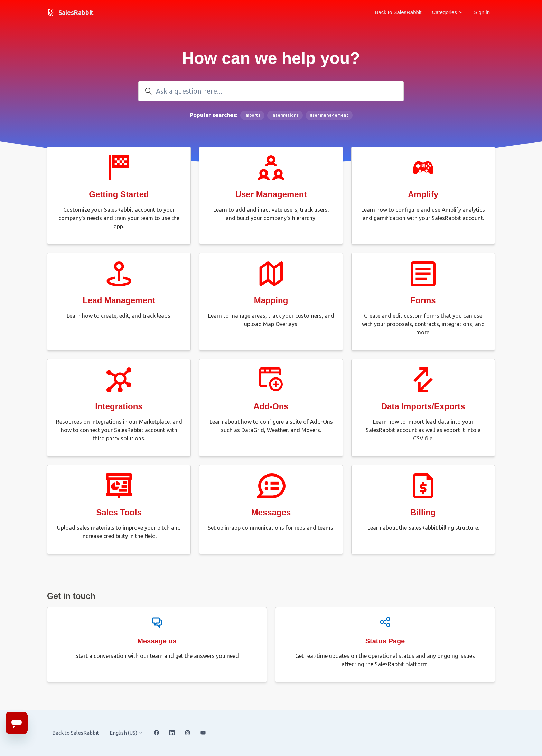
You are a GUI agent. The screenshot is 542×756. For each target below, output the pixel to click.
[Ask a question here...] (271, 91)
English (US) (127, 733)
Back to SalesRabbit (398, 12)
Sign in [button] (482, 12)
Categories (448, 12)
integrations (285, 115)
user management (329, 115)
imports (252, 115)
